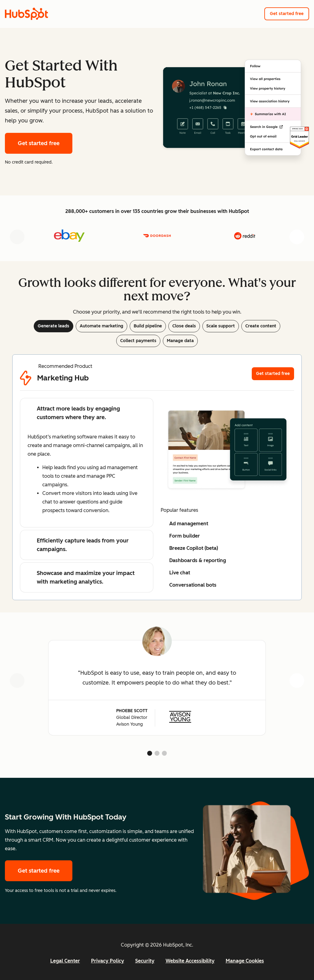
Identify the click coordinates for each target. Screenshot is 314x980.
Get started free (287, 14)
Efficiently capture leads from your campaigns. (78, 545)
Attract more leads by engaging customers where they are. (74, 413)
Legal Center (65, 961)
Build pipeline (148, 326)
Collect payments (138, 341)
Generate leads (54, 326)
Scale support (221, 326)
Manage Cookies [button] (245, 961)
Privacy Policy (108, 961)
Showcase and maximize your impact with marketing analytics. (81, 577)
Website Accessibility (190, 961)
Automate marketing (101, 326)
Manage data (180, 341)
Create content (261, 326)
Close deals (184, 326)
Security (145, 961)
